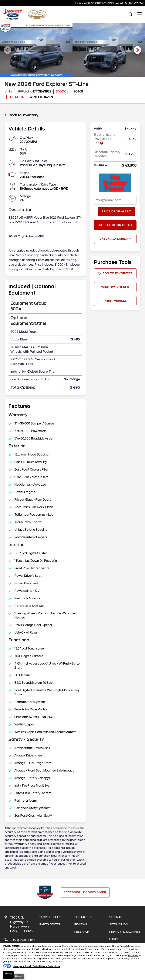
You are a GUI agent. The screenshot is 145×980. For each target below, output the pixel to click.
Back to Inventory (21, 115)
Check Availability (115, 239)
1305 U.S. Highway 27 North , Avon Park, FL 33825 (99, 3)
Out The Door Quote (115, 225)
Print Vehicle (115, 301)
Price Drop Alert (116, 211)
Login (113, 939)
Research (82, 932)
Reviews (81, 924)
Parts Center (50, 924)
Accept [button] (8, 974)
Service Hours (51, 917)
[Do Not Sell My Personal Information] (32, 967)
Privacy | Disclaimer (125, 932)
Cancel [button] (19, 976)
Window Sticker (115, 287)
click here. (134, 955)
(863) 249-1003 (135, 3)
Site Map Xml (119, 924)
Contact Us (83, 917)
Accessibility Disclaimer (85, 892)
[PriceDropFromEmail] (115, 200)
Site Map (116, 917)
